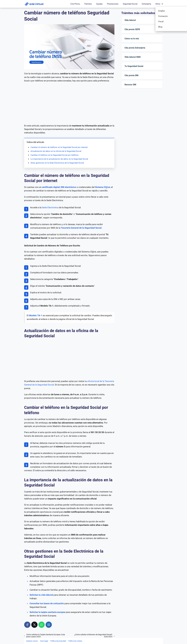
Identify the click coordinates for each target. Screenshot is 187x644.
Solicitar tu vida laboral (41, 595)
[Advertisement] (69, 103)
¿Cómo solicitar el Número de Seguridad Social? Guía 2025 (93, 636)
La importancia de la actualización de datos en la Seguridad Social (59, 159)
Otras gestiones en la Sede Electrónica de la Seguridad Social (57, 163)
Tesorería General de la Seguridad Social (81, 228)
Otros (158, 4)
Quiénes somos (32, 641)
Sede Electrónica (50, 207)
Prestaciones (113, 4)
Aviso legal (44, 641)
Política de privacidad (58, 641)
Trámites (88, 4)
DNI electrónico (68, 187)
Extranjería (146, 4)
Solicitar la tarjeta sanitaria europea (47, 612)
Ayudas (99, 4)
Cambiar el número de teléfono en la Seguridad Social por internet (59, 147)
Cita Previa (75, 4)
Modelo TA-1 (36, 315)
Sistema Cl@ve (103, 187)
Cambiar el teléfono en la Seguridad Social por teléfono (55, 155)
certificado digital (51, 187)
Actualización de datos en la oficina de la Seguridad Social (56, 151)
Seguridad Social (130, 4)
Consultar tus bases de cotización (47, 603)
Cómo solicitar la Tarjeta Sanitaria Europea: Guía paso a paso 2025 (46, 636)
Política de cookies (75, 641)
